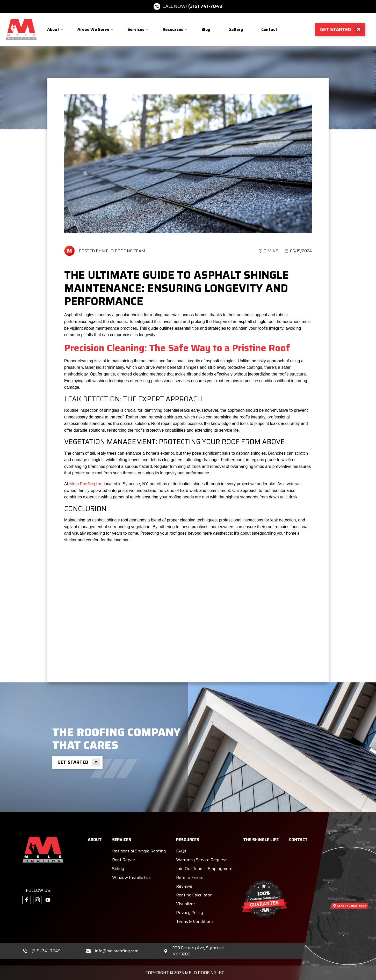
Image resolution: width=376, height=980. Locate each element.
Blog (206, 29)
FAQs (181, 851)
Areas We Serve (93, 29)
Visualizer (186, 904)
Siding (118, 869)
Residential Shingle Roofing (139, 851)
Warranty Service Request (201, 860)
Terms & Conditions (195, 921)
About (53, 29)
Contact (269, 29)
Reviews (184, 886)
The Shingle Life (261, 840)
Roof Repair (124, 860)
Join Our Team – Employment (204, 869)
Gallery (236, 29)
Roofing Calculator (194, 895)
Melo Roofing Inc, (86, 484)
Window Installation (132, 877)
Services (136, 29)
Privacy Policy (190, 913)
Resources (173, 29)
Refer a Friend (190, 877)
